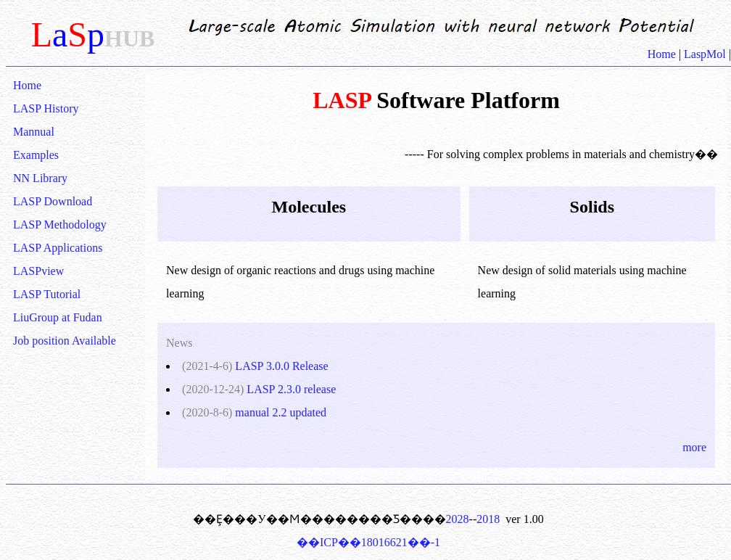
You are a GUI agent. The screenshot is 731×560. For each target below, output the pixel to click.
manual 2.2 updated (281, 412)
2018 (488, 519)
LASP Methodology (60, 225)
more (694, 447)
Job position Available (65, 341)
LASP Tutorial (47, 294)
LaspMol (705, 54)
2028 (458, 519)
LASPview (38, 271)
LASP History (46, 108)
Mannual (34, 132)
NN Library (40, 178)
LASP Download (53, 201)
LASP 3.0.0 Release (281, 366)
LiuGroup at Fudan (58, 317)
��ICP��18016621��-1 (368, 542)
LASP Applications (58, 248)
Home (663, 54)
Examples (36, 155)
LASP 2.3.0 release (291, 389)
